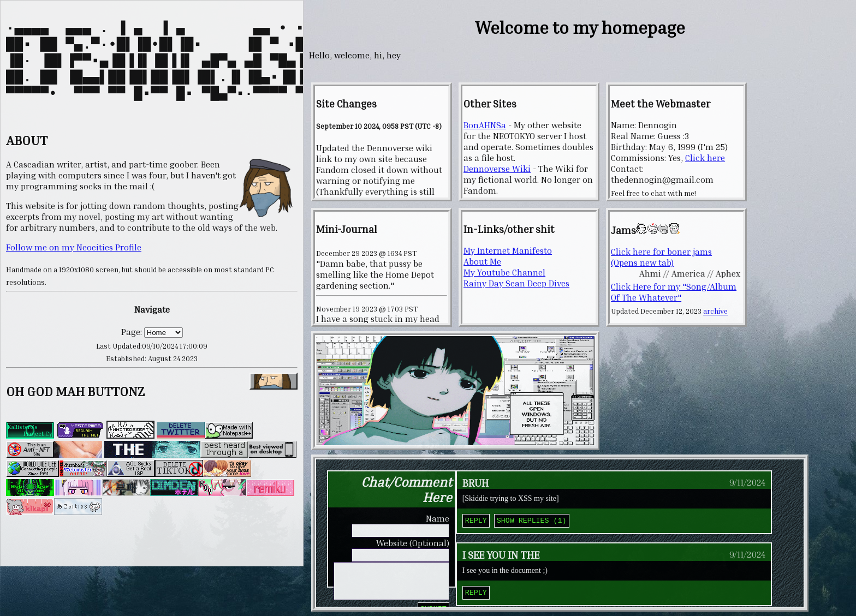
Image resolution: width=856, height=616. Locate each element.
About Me (482, 261)
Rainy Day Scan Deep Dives (516, 283)
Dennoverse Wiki (497, 169)
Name (438, 518)
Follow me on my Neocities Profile (74, 267)
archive (715, 312)
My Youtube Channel (504, 272)
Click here (705, 158)
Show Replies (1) (532, 521)
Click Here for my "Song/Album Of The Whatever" (674, 292)
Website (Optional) (413, 543)
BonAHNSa (485, 125)
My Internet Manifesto (508, 250)
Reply (476, 521)
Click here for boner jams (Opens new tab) (661, 257)
